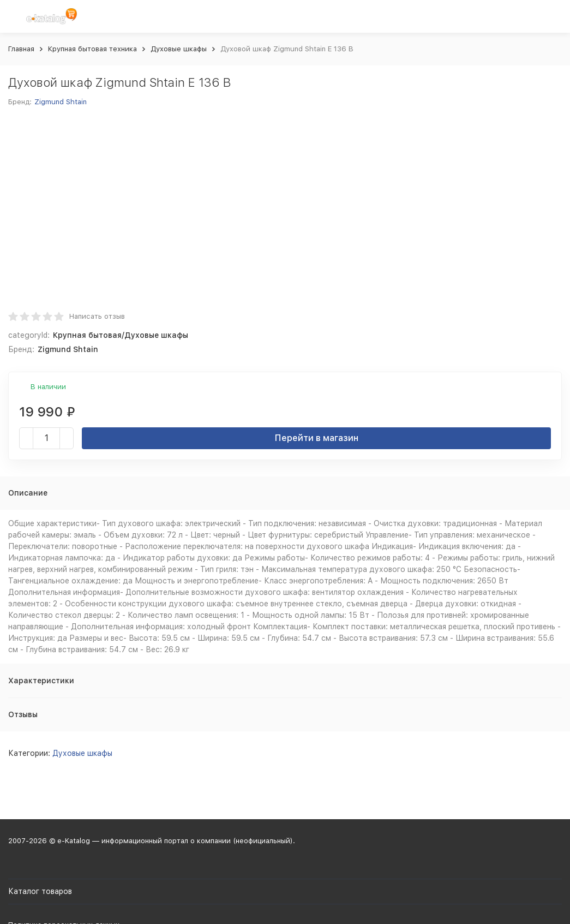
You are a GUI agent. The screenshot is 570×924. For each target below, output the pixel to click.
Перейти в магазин (317, 438)
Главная (21, 49)
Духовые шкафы (179, 49)
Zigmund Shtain (61, 102)
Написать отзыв (97, 316)
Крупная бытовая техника (92, 49)
